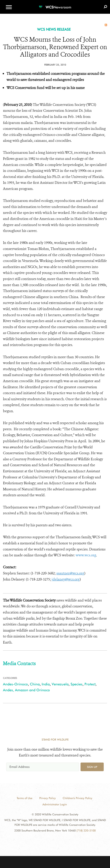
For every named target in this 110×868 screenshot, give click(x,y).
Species (77, 684)
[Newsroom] (55, 5)
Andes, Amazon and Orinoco (26, 690)
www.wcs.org (86, 555)
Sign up (92, 767)
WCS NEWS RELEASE (54, 29)
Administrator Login (55, 804)
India (46, 684)
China (35, 684)
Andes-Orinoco (15, 684)
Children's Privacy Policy (77, 798)
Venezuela (60, 684)
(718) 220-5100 (86, 830)
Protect (90, 684)
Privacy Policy (48, 798)
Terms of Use (25, 798)
